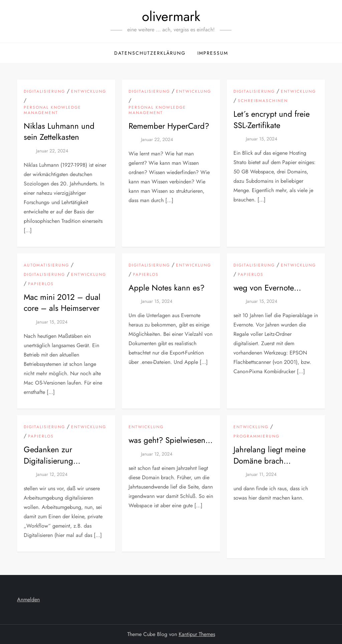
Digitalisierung (44, 92)
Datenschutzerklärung (150, 53)
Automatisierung (46, 265)
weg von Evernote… (267, 288)
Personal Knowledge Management (52, 110)
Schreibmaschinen (263, 101)
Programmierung (256, 437)
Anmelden (28, 599)
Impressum (213, 53)
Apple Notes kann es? (166, 288)
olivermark (171, 16)
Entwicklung (89, 92)
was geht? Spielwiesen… (171, 440)
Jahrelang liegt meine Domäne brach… (270, 455)
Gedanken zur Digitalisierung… (52, 455)
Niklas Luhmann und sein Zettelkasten (59, 132)
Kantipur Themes (197, 634)
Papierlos (41, 284)
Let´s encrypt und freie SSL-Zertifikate (272, 120)
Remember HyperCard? (169, 126)
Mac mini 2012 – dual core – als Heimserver (62, 303)
